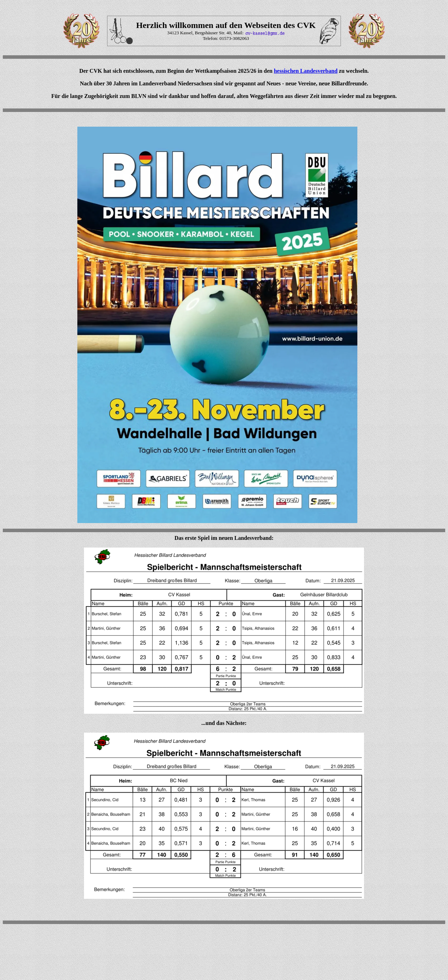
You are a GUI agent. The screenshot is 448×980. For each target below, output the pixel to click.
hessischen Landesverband (306, 71)
